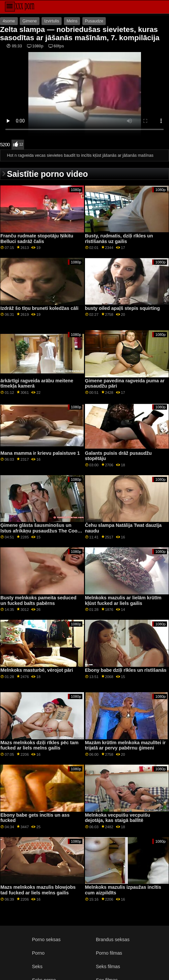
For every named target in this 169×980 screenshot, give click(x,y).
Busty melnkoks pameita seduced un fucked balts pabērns (38, 600)
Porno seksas (46, 939)
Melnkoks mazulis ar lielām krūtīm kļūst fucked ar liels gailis (123, 600)
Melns (72, 21)
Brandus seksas (113, 939)
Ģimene (30, 21)
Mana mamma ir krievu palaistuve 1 (40, 453)
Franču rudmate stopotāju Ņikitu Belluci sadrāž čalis (37, 239)
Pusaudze (94, 21)
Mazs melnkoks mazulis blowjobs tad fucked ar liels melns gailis (38, 890)
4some (9, 21)
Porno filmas (109, 953)
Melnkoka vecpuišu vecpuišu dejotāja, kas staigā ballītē (118, 818)
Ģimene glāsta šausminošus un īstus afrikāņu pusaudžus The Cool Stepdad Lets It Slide (40, 531)
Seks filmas (108, 966)
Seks (37, 966)
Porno (38, 953)
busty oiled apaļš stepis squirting (122, 308)
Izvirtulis (52, 21)
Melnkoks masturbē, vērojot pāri (37, 670)
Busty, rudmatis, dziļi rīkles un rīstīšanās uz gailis (119, 239)
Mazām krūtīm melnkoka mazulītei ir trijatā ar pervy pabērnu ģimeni (125, 745)
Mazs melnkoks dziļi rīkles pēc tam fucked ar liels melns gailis (39, 745)
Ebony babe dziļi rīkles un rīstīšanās (126, 670)
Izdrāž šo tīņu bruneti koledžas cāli (39, 308)
